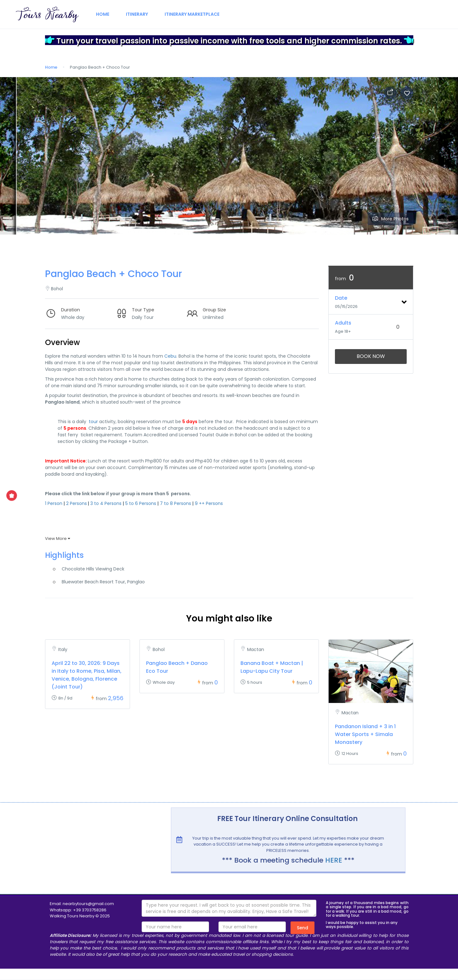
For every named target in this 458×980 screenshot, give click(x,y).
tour (93, 422)
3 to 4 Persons (106, 503)
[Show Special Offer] (12, 496)
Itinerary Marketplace (192, 14)
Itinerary (137, 14)
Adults (343, 323)
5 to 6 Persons (141, 503)
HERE (334, 860)
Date (341, 298)
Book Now (371, 356)
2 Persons (76, 503)
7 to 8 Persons (175, 503)
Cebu (170, 356)
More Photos (390, 219)
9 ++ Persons (209, 503)
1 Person (54, 503)
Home (103, 14)
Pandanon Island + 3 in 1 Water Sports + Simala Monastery (365, 734)
